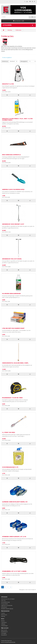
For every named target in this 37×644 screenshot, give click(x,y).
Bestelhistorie (4, 632)
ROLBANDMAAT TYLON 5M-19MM (12, 398)
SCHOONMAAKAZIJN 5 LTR (10, 467)
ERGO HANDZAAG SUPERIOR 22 (11, 155)
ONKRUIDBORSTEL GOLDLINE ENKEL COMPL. (15, 363)
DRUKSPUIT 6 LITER (8, 84)
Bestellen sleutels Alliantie (7, 609)
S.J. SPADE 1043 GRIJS (9, 432)
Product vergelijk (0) (7, 58)
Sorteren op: (5, 61)
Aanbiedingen (4, 626)
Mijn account (4, 630)
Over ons (3, 601)
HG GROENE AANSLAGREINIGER (11, 293)
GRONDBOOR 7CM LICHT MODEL (12, 259)
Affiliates (3, 624)
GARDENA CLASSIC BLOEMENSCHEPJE (13, 189)
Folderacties (18, 30)
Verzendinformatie (6, 602)
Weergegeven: (24, 61)
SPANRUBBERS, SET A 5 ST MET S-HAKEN (14, 571)
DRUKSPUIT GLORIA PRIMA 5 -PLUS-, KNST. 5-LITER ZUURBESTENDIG (17, 119)
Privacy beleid (4, 604)
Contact (3, 613)
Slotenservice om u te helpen (8, 599)
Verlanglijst (4, 633)
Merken (3, 621)
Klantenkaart (4, 607)
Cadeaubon (4, 622)
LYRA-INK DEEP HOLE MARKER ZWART (13, 328)
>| (11, 587)
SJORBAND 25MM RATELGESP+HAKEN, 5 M (15, 502)
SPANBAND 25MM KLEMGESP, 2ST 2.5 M (14, 536)
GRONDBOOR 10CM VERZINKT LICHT (13, 224)
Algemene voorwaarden (7, 605)
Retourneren (4, 615)
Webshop (10, 30)
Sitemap (3, 616)
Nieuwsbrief (4, 635)
